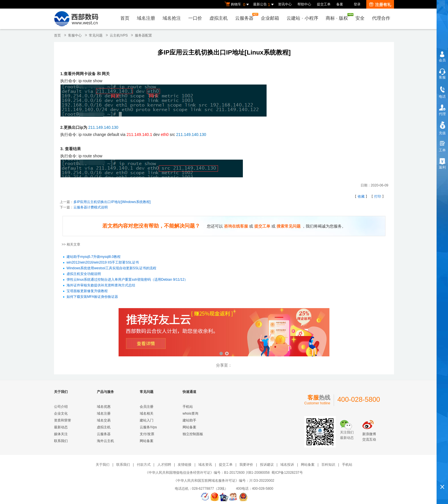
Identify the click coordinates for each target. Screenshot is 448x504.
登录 (357, 4)
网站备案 (147, 441)
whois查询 (190, 413)
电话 (442, 97)
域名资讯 (205, 465)
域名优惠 (104, 407)
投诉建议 (267, 465)
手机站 (188, 407)
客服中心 (75, 35)
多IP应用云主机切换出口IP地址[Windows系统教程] (112, 202)
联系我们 (61, 441)
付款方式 (144, 465)
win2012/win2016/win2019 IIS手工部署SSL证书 (103, 263)
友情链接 (185, 465)
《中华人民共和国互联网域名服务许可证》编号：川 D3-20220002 (224, 481)
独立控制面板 (193, 434)
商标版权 (338, 17)
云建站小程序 (302, 18)
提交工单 (324, 4)
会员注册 (147, 407)
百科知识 (328, 465)
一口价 (195, 18)
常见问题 (96, 35)
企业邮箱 (270, 18)
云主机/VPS (119, 35)
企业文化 (61, 413)
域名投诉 (287, 465)
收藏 (361, 196)
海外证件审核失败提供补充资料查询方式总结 (101, 286)
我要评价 (246, 465)
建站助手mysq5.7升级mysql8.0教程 (94, 257)
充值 (442, 133)
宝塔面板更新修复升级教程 (87, 291)
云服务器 (246, 17)
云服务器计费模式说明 (91, 207)
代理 (442, 114)
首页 (125, 18)
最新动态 (61, 427)
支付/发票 (147, 434)
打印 (378, 196)
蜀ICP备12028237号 (287, 473)
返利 (442, 167)
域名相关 (147, 413)
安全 (360, 18)
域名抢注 (172, 18)
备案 (340, 4)
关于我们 (103, 465)
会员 (442, 60)
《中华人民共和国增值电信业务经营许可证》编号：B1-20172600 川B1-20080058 (207, 473)
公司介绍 (61, 407)
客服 (442, 77)
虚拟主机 (219, 18)
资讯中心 (285, 4)
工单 (442, 150)
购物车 (237, 5)
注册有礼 (380, 5)
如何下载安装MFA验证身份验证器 (92, 297)
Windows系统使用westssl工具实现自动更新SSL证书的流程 (112, 268)
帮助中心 (304, 4)
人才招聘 (164, 465)
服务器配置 (143, 35)
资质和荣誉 (63, 420)
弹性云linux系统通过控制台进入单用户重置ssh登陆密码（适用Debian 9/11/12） (127, 280)
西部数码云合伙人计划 (224, 333)
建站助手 (189, 420)
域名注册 (146, 18)
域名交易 (104, 420)
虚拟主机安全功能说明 (84, 274)
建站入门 (147, 420)
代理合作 (381, 18)
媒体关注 (61, 434)
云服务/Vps (148, 427)
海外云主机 (105, 441)
